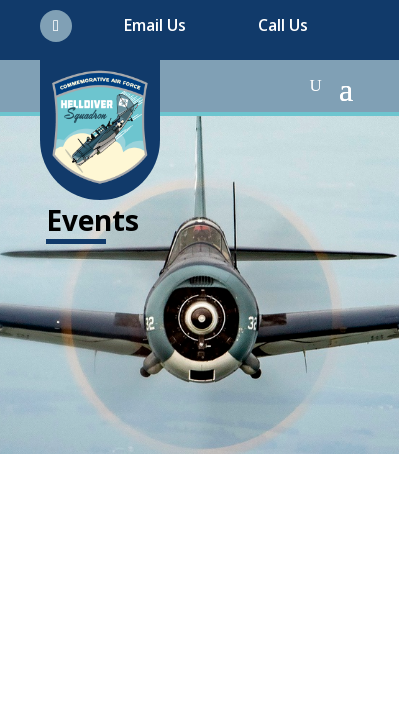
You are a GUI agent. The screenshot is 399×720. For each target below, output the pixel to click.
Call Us (283, 25)
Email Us (155, 25)
